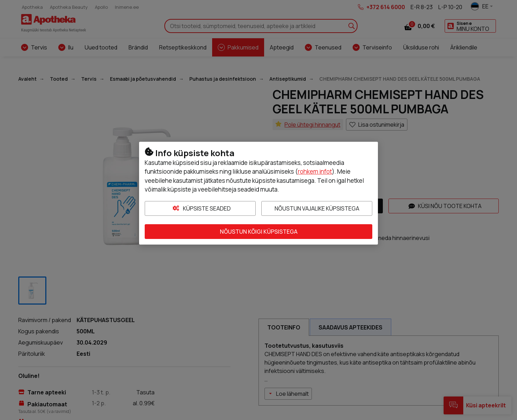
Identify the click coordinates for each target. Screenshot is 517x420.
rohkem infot (315, 171)
